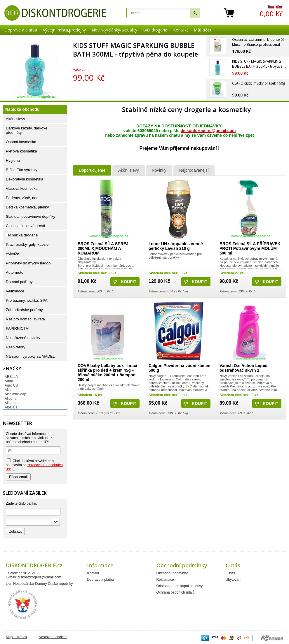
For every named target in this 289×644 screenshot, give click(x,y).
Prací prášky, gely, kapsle (27, 244)
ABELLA (11, 377)
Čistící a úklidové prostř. (26, 226)
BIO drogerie (155, 30)
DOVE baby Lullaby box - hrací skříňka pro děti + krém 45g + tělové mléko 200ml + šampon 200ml (107, 373)
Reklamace (165, 580)
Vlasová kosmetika (22, 188)
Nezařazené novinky (23, 338)
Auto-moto (15, 272)
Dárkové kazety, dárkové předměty (27, 130)
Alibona (11, 399)
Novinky (159, 170)
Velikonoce (15, 291)
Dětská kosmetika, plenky (27, 207)
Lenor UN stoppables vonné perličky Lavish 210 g (176, 246)
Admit (9, 381)
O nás (230, 573)
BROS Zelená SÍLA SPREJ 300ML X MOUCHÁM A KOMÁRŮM (103, 248)
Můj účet (203, 30)
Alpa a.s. (12, 407)
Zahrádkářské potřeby (24, 310)
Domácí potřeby (19, 282)
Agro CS (11, 385)
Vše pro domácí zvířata (25, 319)
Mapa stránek (16, 637)
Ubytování (234, 580)
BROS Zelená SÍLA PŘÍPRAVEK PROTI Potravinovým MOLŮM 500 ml (250, 248)
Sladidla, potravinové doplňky (31, 216)
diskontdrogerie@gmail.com (208, 131)
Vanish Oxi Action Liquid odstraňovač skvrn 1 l (243, 368)
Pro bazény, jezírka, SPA (27, 300)
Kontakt (181, 30)
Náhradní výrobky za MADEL (30, 356)
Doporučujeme (92, 170)
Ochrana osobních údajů (176, 592)
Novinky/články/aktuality (114, 30)
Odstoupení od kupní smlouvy (180, 586)
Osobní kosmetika (21, 142)
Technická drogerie (22, 235)
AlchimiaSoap (15, 394)
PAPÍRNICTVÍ (18, 328)
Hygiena (13, 160)
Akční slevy (129, 170)
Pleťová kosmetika (21, 151)
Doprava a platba (21, 30)
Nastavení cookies (53, 637)
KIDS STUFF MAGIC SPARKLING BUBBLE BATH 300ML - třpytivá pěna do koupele (136, 50)
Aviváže (12, 254)
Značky (12, 368)
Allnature (12, 403)
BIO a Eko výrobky (22, 170)
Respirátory (15, 347)
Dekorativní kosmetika (25, 179)
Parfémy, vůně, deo (22, 198)
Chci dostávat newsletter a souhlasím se (34, 465)
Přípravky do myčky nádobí (29, 263)
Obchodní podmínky (172, 573)
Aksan (9, 390)
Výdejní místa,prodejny (64, 30)
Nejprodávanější (194, 170)
